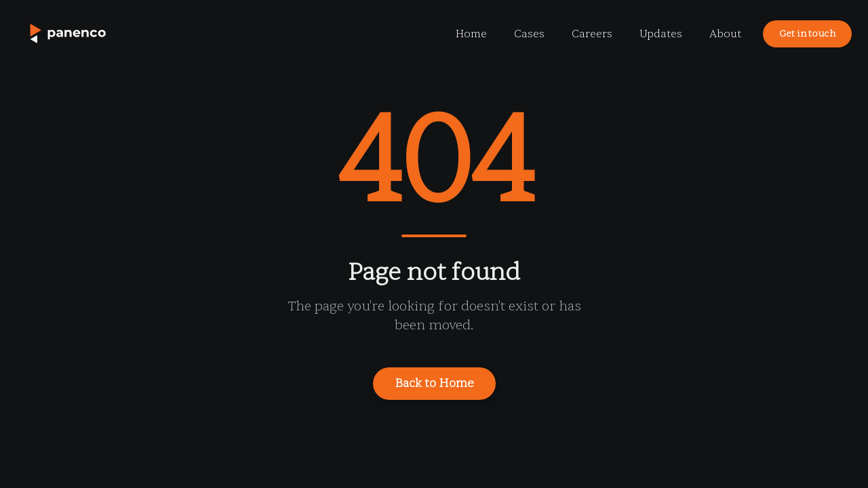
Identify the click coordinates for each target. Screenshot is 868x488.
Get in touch (807, 34)
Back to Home (434, 383)
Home (471, 34)
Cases (529, 34)
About (725, 34)
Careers (592, 34)
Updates (661, 34)
